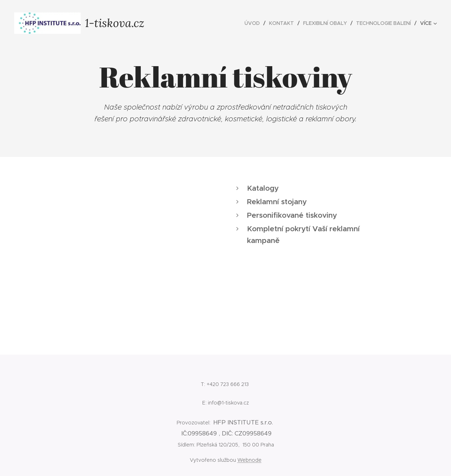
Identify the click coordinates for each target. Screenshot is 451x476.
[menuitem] (254, 23)
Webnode (249, 460)
